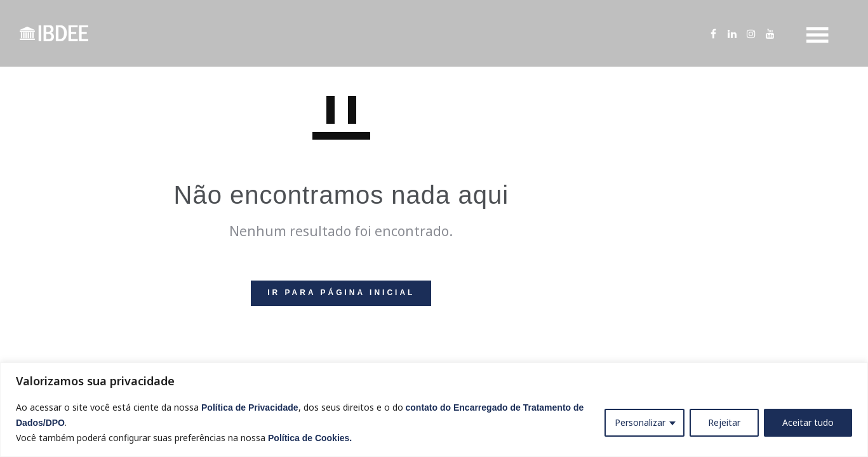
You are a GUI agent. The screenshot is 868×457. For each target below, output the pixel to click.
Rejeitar (724, 422)
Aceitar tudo (808, 422)
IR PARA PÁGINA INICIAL (341, 293)
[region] (434, 410)
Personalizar (640, 422)
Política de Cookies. (310, 438)
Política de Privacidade (250, 407)
